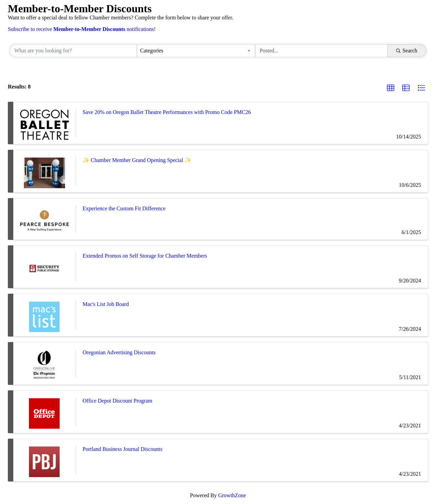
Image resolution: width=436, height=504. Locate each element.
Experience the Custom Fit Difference (124, 208)
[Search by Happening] (321, 51)
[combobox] (196, 51)
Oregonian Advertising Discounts (119, 352)
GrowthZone (232, 495)
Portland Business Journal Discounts (123, 449)
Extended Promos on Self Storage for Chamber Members (145, 256)
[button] (391, 88)
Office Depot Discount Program (118, 401)
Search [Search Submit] (407, 51)
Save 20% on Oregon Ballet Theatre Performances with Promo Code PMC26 (167, 112)
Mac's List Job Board (106, 304)
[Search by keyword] (73, 51)
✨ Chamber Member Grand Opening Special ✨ (137, 160)
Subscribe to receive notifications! (82, 29)
